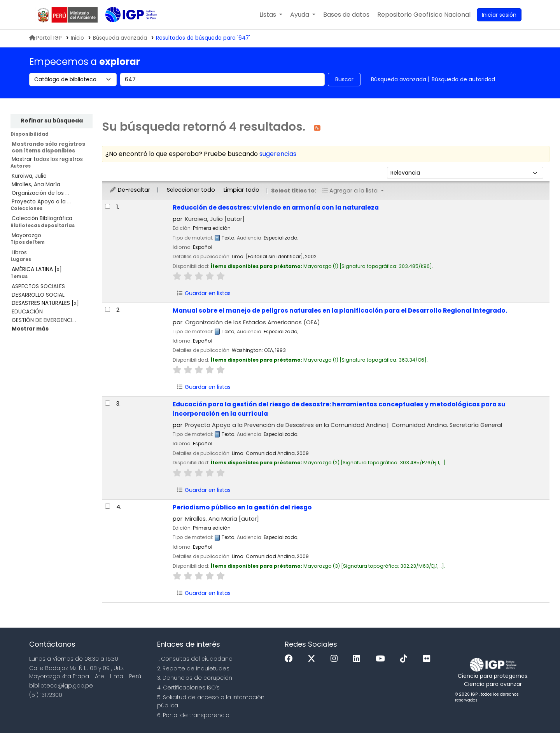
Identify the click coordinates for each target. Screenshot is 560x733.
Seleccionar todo (191, 190)
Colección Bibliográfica (42, 218)
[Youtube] (382, 659)
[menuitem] (424, 15)
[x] (313, 659)
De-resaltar (130, 190)
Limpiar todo (241, 190)
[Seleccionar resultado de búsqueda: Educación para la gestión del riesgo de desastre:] (108, 403)
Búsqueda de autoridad (463, 79)
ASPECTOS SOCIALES (38, 286)
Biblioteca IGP (125, 30)
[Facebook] (291, 659)
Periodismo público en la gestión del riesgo (242, 507)
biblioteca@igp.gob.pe (61, 686)
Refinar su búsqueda (52, 121)
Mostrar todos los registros (47, 159)
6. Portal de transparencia (193, 715)
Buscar (344, 79)
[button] (271, 15)
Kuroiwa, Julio (29, 176)
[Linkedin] (359, 659)
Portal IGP (45, 38)
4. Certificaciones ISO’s (188, 688)
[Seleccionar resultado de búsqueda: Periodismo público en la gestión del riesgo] (108, 506)
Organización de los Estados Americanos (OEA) (253, 322)
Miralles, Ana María (36, 185)
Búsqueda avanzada (399, 79)
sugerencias (278, 154)
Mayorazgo (26, 235)
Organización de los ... (40, 193)
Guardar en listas (203, 293)
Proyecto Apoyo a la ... (41, 202)
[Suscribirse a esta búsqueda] (317, 127)
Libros (19, 253)
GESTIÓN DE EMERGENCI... (44, 320)
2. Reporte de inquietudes (193, 668)
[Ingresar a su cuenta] (499, 15)
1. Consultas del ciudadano (195, 659)
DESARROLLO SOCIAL (38, 295)
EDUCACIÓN (27, 312)
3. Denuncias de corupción (195, 678)
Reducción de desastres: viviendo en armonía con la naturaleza (276, 207)
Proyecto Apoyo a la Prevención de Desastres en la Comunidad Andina (285, 425)
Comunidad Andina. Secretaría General (447, 425)
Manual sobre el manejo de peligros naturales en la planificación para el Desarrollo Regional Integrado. (340, 311)
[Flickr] (429, 659)
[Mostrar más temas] (30, 329)
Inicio (77, 38)
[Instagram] (336, 659)
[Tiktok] (406, 659)
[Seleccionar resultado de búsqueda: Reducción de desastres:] (108, 206)
